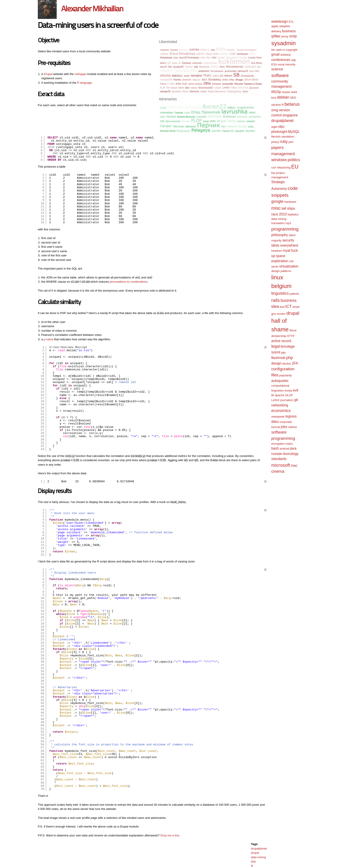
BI (273, 395)
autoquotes (280, 381)
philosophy (280, 235)
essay (288, 390)
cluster (286, 92)
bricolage (288, 346)
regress (291, 416)
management (283, 154)
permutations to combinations (129, 282)
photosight (279, 132)
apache (280, 395)
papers (278, 148)
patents (294, 294)
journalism (287, 400)
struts (275, 267)
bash (275, 448)
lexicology (291, 454)
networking (280, 405)
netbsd (292, 427)
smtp (293, 36)
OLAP (289, 395)
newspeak (278, 417)
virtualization (289, 266)
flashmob (278, 358)
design (276, 363)
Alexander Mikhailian (92, 8)
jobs (284, 427)
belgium (281, 286)
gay (283, 352)
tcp (273, 173)
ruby (284, 142)
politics (294, 160)
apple (275, 26)
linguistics (280, 293)
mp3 (288, 223)
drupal (255, 853)
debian (283, 97)
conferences (281, 60)
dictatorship (279, 336)
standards (279, 459)
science (277, 69)
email (296, 307)
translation (278, 223)
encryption (278, 444)
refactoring (284, 167)
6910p (276, 92)
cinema (278, 471)
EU (295, 167)
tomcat (276, 427)
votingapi (80, 74)
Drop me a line (170, 835)
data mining (258, 857)
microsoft (281, 465)
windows (279, 160)
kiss (274, 98)
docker (287, 364)
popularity (286, 375)
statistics (293, 214)
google (277, 201)
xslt (291, 261)
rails (276, 300)
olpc (281, 127)
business (289, 31)
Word (293, 330)
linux (277, 277)
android (284, 449)
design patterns (281, 271)
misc (276, 208)
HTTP (291, 336)
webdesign (280, 21)
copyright (292, 50)
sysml (276, 352)
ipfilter (276, 36)
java (293, 448)
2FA (295, 363)
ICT (289, 306)
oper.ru (280, 50)
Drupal (48, 74)
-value (48, 339)
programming (285, 229)
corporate (286, 422)
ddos (275, 422)
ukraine (276, 105)
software (280, 75)
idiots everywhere (285, 245)
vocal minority (287, 64)
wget (274, 127)
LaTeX (275, 400)
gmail (275, 54)
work (294, 92)
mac (294, 465)
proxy (285, 36)
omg (275, 110)
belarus (292, 104)
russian (277, 454)
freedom (277, 251)
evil (296, 390)
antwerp (286, 55)
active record (281, 341)
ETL (291, 22)
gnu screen (278, 314)
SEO (293, 98)
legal (276, 346)
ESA (274, 64)
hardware (290, 202)
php (253, 861)
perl (291, 142)
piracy (275, 142)
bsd (282, 307)
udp (294, 60)
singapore (290, 115)
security (288, 240)
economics (281, 411)
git (296, 400)
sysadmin (284, 43)
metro (289, 444)
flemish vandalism (283, 137)
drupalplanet (259, 849)
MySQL (294, 132)
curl (274, 167)
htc (273, 50)
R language (85, 83)
